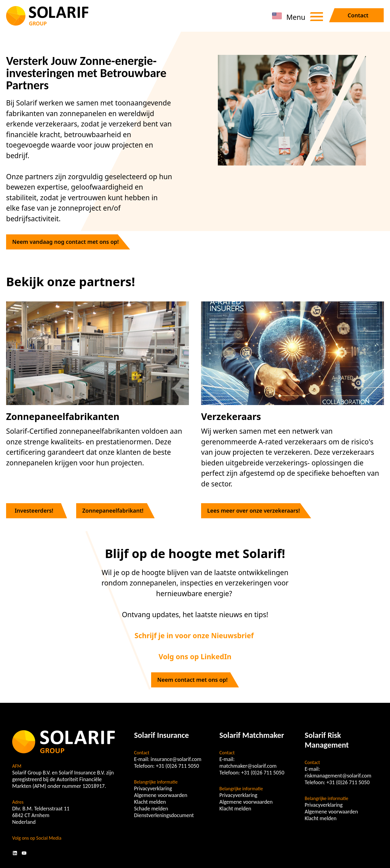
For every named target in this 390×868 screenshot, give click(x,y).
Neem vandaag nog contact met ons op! (66, 242)
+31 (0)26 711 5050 (178, 766)
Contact (358, 15)
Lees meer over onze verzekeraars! (253, 510)
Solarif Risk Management (327, 740)
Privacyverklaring (153, 788)
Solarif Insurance (161, 735)
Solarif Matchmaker (252, 735)
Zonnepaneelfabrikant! (113, 510)
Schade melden (151, 809)
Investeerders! (34, 510)
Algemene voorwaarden (161, 795)
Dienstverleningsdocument (164, 815)
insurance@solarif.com (176, 759)
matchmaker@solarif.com (248, 766)
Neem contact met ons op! (192, 680)
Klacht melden (150, 802)
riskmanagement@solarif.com (338, 776)
